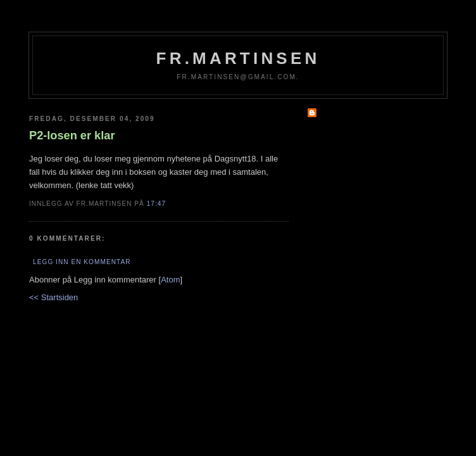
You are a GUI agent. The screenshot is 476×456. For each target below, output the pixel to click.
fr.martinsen (238, 58)
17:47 (156, 204)
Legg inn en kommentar (82, 262)
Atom (170, 280)
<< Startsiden (53, 297)
